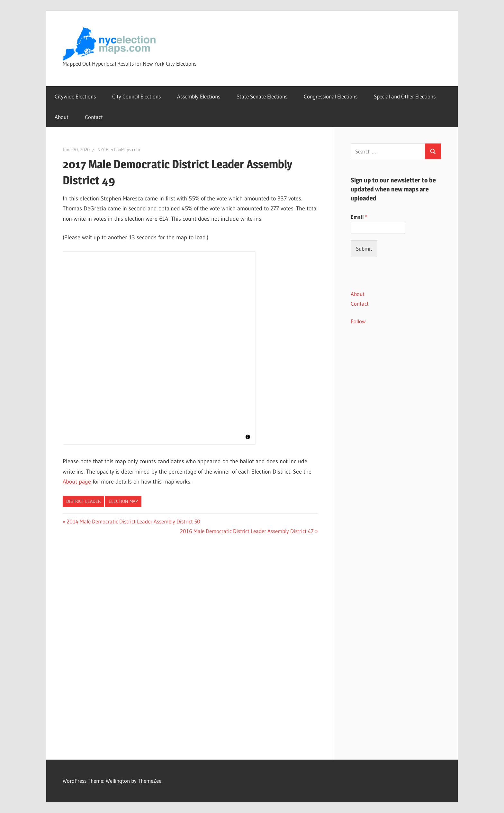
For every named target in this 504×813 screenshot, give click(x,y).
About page (77, 482)
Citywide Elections (75, 96)
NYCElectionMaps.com (119, 150)
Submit (364, 249)
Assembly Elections (199, 96)
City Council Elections (136, 96)
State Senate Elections (262, 96)
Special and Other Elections (405, 96)
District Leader (83, 501)
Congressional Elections (331, 96)
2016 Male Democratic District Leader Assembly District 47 (247, 531)
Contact (94, 117)
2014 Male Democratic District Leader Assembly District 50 (133, 521)
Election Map (123, 501)
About (62, 117)
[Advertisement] (396, 447)
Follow (358, 321)
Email (359, 217)
